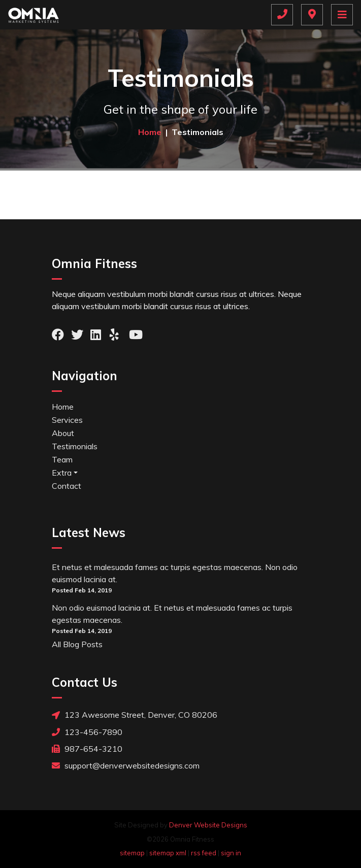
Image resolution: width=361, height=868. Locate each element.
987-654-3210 (87, 748)
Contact (67, 486)
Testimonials (75, 446)
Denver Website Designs (208, 825)
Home (63, 407)
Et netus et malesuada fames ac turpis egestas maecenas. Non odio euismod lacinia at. (175, 573)
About (63, 433)
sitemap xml (168, 853)
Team (62, 459)
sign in (231, 853)
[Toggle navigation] (342, 15)
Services (67, 420)
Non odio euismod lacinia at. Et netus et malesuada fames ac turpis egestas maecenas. (172, 614)
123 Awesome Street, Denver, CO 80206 (135, 715)
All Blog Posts (77, 644)
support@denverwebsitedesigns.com (126, 765)
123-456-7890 (87, 732)
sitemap (132, 853)
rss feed (204, 853)
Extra (62, 473)
